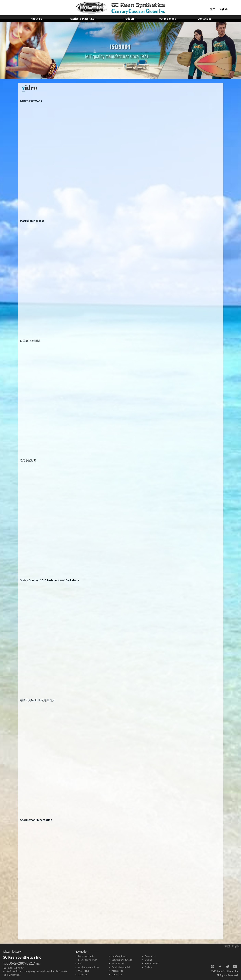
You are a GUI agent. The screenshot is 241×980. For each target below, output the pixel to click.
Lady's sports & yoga (122, 960)
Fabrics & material (121, 967)
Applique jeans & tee (89, 967)
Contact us (205, 19)
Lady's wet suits (119, 956)
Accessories (117, 971)
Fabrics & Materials (83, 19)
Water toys (84, 971)
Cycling (148, 960)
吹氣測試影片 (28, 461)
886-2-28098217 (21, 963)
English (223, 9)
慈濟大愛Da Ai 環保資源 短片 (38, 700)
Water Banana (167, 19)
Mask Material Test (32, 221)
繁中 (213, 9)
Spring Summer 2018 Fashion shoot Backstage (50, 580)
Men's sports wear (88, 960)
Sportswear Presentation (36, 820)
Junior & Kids (118, 963)
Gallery (148, 967)
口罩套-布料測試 (30, 341)
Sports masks (152, 963)
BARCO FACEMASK (31, 101)
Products (130, 19)
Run (80, 963)
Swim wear (150, 956)
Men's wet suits (86, 956)
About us (36, 19)
